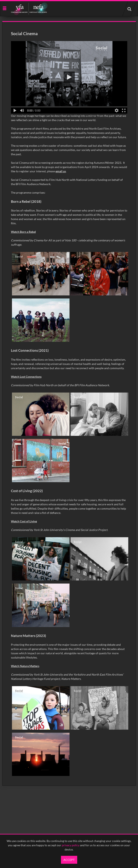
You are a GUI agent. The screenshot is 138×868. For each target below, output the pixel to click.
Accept (69, 860)
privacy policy (71, 845)
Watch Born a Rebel (23, 232)
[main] (69, 403)
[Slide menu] (4, 8)
